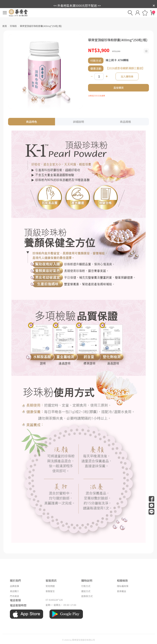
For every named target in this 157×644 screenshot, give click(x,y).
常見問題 (50, 586)
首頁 (5, 26)
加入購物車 (127, 76)
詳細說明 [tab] (78, 122)
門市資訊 (14, 596)
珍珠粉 (13, 26)
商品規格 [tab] (125, 122)
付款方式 (86, 586)
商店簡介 (14, 591)
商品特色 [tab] (32, 122)
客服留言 (50, 591)
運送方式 (86, 591)
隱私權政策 (123, 586)
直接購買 (119, 88)
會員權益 (121, 591)
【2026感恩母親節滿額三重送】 (125, 68)
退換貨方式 (87, 596)
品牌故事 (14, 586)
